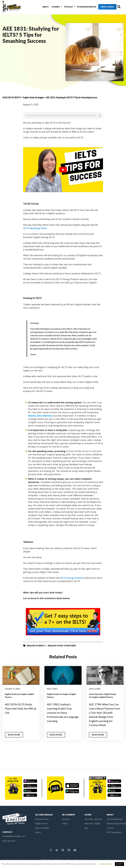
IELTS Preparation (115, 832)
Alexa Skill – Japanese (94, 819)
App (86, 828)
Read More (14, 735)
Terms (77, 860)
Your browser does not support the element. (63, 116)
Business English (42, 828)
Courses (53, 7)
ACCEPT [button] (119, 864)
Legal (84, 860)
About (44, 7)
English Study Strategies (33, 97)
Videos (38, 832)
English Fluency (11, 97)
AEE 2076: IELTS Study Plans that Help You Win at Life (21, 708)
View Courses (102, 7)
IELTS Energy (69, 815)
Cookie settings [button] (105, 864)
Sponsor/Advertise (81, 7)
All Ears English (44, 815)
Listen (88, 815)
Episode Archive (42, 819)
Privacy (69, 860)
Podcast (64, 7)
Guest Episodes (96, 694)
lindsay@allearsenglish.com (14, 836)
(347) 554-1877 (9, 841)
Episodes (66, 819)
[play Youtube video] (63, 170)
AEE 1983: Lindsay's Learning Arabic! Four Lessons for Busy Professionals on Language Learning (61, 712)
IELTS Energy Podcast (72, 578)
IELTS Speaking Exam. (35, 228)
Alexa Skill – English (93, 823)
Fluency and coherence (40, 416)
